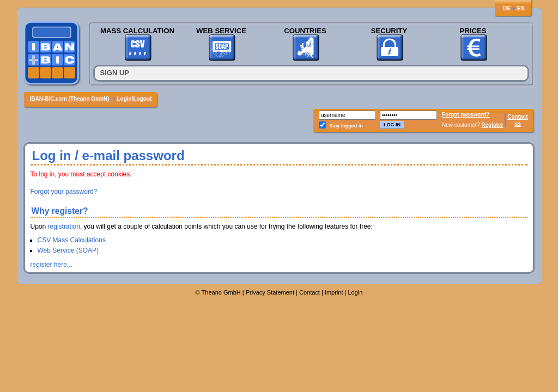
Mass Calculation (137, 31)
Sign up (115, 73)
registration (64, 226)
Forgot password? (466, 115)
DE (507, 8)
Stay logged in (346, 126)
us (518, 124)
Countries (305, 31)
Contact (517, 117)
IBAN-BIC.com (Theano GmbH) (70, 99)
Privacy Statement (270, 292)
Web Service (221, 31)
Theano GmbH (221, 292)
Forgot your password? (64, 192)
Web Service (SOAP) (68, 250)
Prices (473, 31)
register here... (51, 265)
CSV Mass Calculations (72, 240)
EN (521, 8)
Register (492, 125)
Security (389, 31)
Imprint (334, 292)
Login (355, 292)
